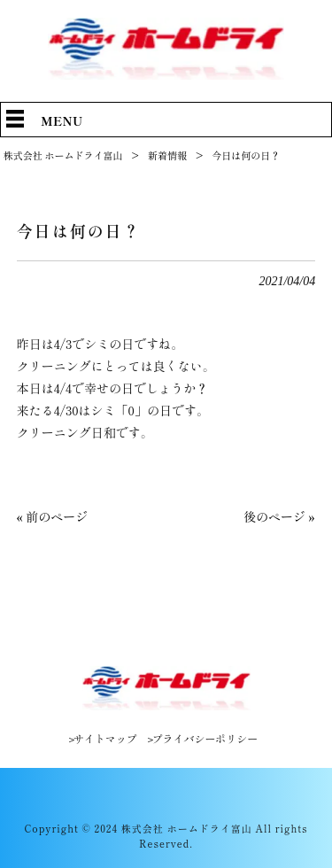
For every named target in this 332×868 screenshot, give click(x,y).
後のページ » (279, 516)
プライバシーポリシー (205, 739)
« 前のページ (52, 516)
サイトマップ (105, 739)
